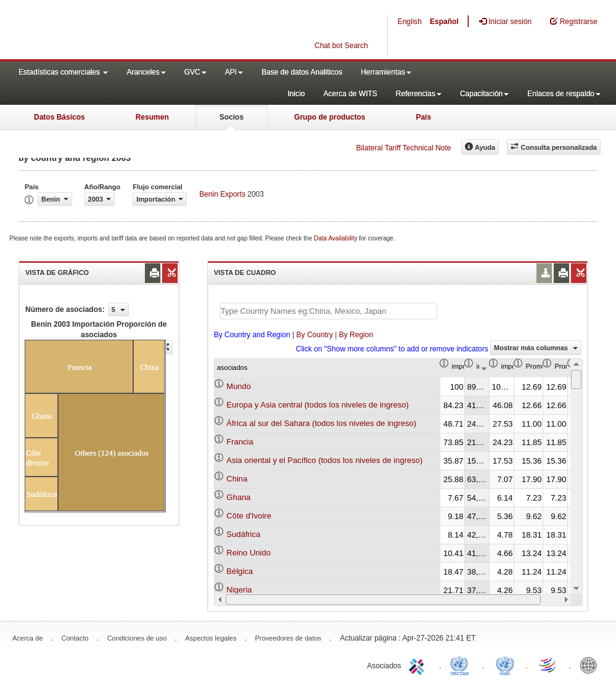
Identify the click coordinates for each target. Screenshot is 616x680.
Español (444, 22)
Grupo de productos (330, 117)
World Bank (591, 665)
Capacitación (484, 94)
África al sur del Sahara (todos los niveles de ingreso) (321, 423)
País (423, 117)
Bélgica (240, 571)
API (234, 72)
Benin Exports (222, 194)
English (410, 22)
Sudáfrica (243, 534)
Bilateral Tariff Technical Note (403, 148)
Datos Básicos (60, 117)
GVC (195, 72)
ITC (419, 665)
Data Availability (336, 238)
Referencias (419, 94)
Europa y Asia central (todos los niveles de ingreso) (318, 405)
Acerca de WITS (350, 94)
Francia (240, 442)
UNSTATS (505, 665)
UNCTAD (462, 665)
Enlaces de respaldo (564, 94)
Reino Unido (248, 553)
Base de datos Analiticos (302, 72)
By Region (356, 335)
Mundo (239, 386)
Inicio (296, 94)
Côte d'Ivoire (249, 516)
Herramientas (386, 72)
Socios (232, 117)
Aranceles (146, 72)
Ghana (238, 497)
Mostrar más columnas (536, 348)
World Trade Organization (548, 665)
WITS (123, 31)
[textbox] (329, 311)
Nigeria (239, 590)
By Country (315, 335)
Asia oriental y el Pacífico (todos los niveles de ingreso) (324, 460)
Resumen (152, 117)
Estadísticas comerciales (63, 72)
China (237, 479)
